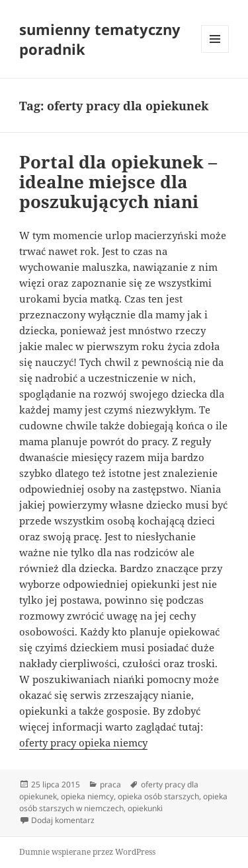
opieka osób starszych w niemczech (123, 802)
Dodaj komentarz (63, 820)
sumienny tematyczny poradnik (100, 39)
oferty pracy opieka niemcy (83, 742)
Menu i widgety (215, 53)
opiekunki (145, 808)
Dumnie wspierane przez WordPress (87, 852)
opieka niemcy (87, 796)
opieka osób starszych (158, 796)
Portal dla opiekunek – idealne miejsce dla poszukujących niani (118, 182)
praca (110, 784)
